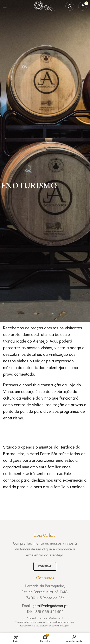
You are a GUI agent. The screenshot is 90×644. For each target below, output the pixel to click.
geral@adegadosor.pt (50, 605)
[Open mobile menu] (5, 6)
